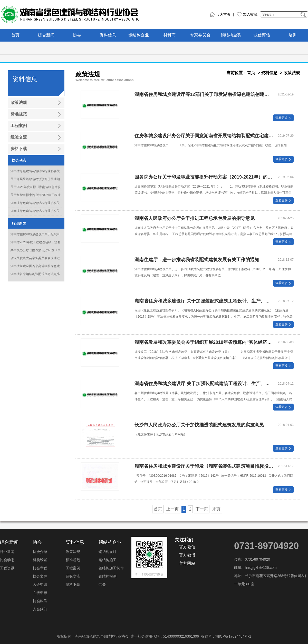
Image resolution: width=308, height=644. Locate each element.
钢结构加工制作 (111, 568)
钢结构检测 (108, 576)
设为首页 (220, 14)
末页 (216, 509)
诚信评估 (262, 35)
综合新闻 (46, 35)
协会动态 (7, 560)
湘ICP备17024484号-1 (233, 636)
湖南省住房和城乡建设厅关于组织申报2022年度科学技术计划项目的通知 (36, 237)
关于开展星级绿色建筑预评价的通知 (35, 179)
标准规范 (73, 560)
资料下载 (73, 584)
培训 (293, 35)
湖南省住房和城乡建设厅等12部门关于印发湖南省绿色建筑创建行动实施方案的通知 (204, 94)
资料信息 (108, 35)
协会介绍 (40, 552)
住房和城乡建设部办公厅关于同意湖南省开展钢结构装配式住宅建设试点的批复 (204, 136)
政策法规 (73, 552)
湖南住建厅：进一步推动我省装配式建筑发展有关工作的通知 (197, 260)
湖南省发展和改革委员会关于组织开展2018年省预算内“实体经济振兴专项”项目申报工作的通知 (204, 342)
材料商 (169, 35)
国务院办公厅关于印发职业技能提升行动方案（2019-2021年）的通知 (204, 177)
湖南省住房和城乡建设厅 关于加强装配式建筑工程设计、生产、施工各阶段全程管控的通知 (204, 384)
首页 (15, 35)
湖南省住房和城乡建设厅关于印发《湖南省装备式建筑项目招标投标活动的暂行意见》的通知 (204, 466)
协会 (77, 35)
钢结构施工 (108, 560)
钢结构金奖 (231, 35)
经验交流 (73, 576)
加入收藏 (247, 14)
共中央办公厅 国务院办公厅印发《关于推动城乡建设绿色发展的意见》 (36, 253)
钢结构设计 (108, 552)
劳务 (102, 584)
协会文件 (40, 576)
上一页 (172, 509)
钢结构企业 (139, 35)
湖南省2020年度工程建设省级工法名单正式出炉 (36, 245)
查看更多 (283, 118)
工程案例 (73, 568)
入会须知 (40, 609)
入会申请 (40, 584)
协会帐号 (40, 601)
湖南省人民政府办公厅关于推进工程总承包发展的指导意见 (195, 218)
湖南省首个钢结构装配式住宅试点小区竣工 (35, 277)
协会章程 (40, 568)
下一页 (202, 509)
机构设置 (40, 560)
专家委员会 (200, 35)
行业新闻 (7, 552)
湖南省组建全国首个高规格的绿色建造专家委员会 (35, 269)
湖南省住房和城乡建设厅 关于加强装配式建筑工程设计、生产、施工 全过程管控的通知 (204, 301)
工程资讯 (7, 568)
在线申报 (40, 593)
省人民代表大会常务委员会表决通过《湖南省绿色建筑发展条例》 (35, 261)
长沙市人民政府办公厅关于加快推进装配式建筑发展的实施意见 (199, 425)
